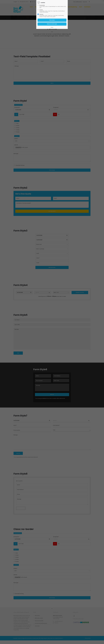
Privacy (52, 27)
